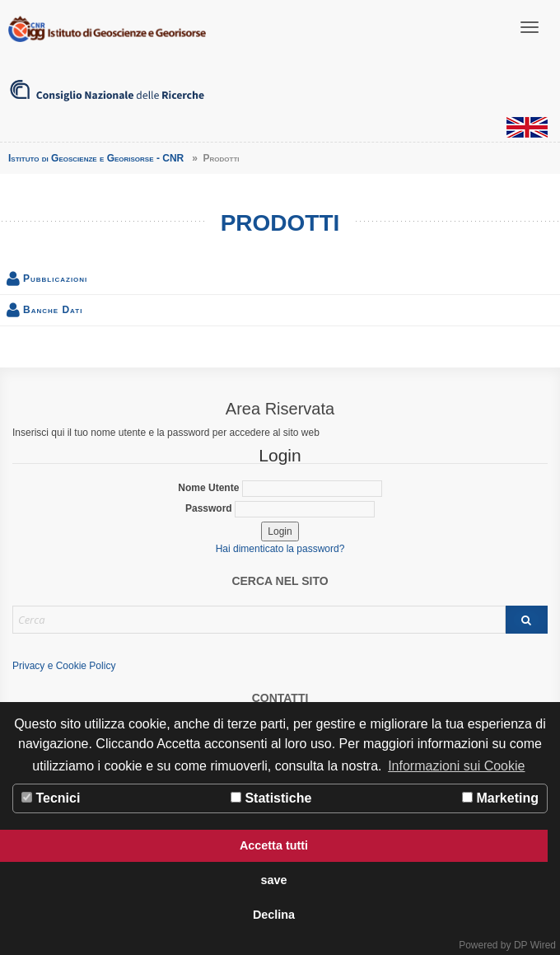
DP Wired (535, 945)
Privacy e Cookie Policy (64, 666)
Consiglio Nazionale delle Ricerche (107, 91)
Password (280, 509)
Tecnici (51, 798)
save (273, 880)
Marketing (500, 798)
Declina (274, 915)
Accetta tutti (274, 845)
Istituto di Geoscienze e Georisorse (107, 29)
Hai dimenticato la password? (280, 549)
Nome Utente (280, 489)
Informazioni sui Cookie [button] (456, 766)
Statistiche (271, 798)
